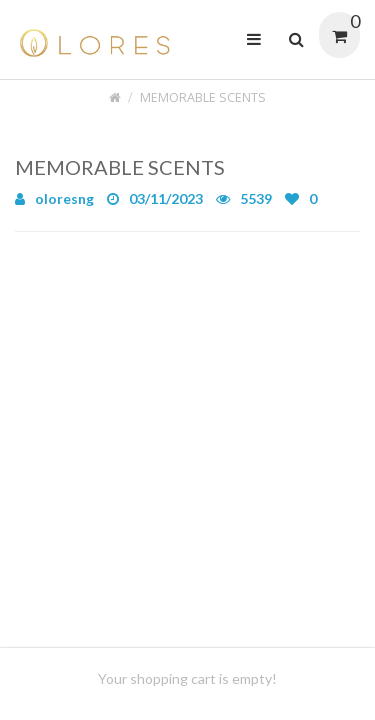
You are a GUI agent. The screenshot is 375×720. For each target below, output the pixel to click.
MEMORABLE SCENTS (203, 97)
